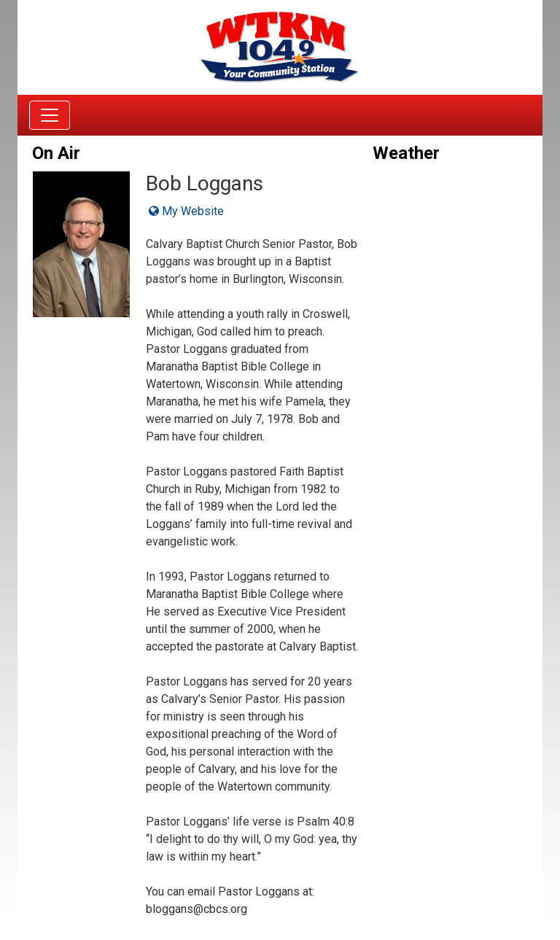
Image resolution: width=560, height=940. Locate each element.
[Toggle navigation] (50, 115)
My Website (186, 211)
